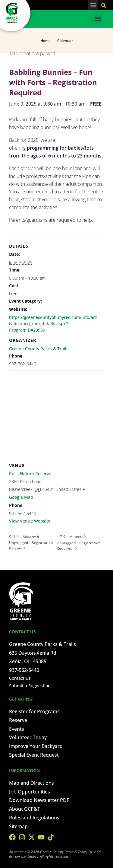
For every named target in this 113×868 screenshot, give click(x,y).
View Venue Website (30, 521)
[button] (93, 5)
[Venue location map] (56, 414)
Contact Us (20, 678)
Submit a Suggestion (30, 686)
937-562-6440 (24, 670)
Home (46, 41)
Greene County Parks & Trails (39, 349)
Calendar (65, 41)
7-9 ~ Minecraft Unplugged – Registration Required (31, 543)
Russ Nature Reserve (30, 474)
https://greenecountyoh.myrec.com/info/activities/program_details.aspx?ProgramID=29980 (53, 324)
